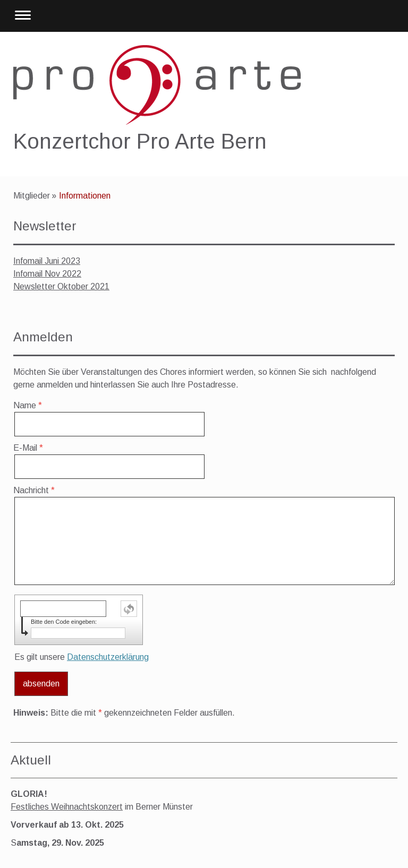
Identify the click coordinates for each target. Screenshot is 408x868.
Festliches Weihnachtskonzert (67, 807)
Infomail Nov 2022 (47, 274)
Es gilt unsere (82, 657)
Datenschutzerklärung (108, 657)
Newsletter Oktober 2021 (61, 286)
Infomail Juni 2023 (47, 261)
